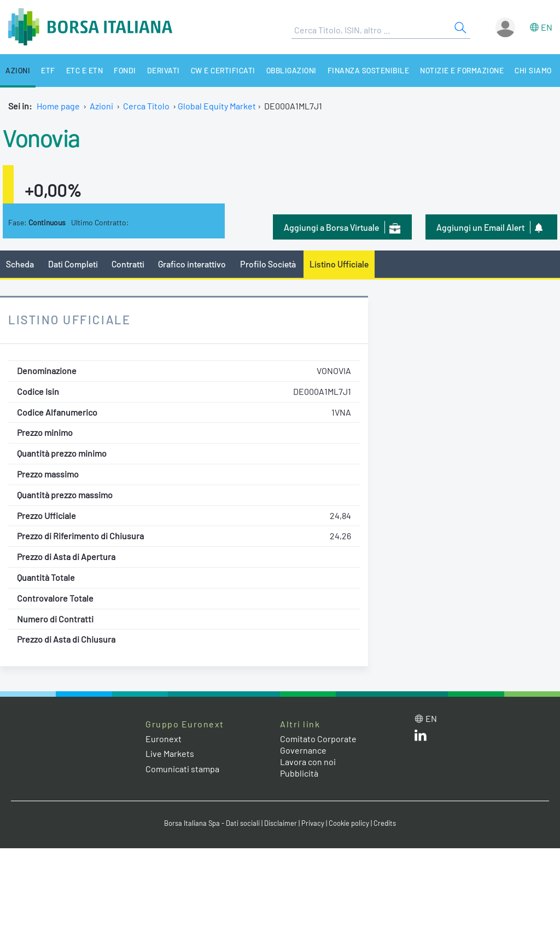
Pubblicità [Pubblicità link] (299, 773)
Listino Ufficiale (339, 264)
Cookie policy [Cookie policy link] (349, 823)
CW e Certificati (223, 70)
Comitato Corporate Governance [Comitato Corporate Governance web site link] (318, 744)
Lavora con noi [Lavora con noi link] (308, 762)
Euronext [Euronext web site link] (164, 739)
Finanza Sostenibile (369, 70)
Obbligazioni (291, 70)
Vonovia (41, 137)
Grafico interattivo (192, 264)
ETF (48, 70)
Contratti (128, 264)
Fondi (125, 70)
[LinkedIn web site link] (421, 737)
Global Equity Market (217, 106)
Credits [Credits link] (385, 823)
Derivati (164, 70)
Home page (58, 106)
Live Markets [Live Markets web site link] (170, 753)
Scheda (20, 264)
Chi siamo (533, 70)
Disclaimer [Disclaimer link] (281, 823)
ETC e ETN (85, 70)
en (547, 27)
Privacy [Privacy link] (313, 823)
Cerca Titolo (146, 106)
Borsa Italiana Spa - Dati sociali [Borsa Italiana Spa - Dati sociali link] (212, 823)
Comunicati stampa (182, 769)
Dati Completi (73, 264)
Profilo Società (268, 264)
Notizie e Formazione (462, 70)
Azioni (18, 70)
